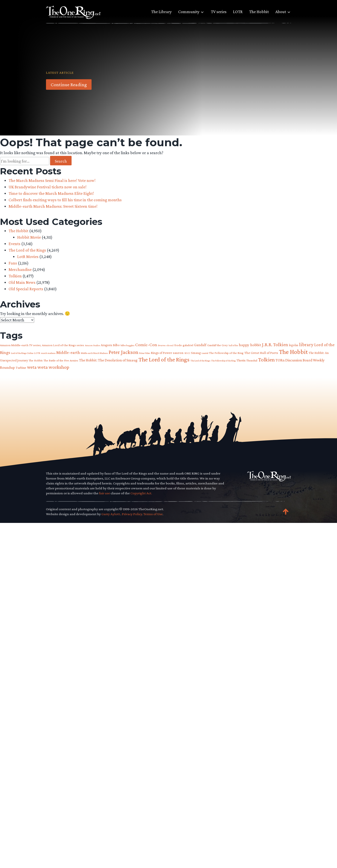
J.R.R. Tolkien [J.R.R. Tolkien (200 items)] (275, 345)
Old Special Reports (26, 289)
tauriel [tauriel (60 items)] (205, 353)
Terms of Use (153, 514)
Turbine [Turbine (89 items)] (21, 368)
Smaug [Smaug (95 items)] (196, 353)
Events (15, 244)
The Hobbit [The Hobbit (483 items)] (293, 352)
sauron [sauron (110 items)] (178, 353)
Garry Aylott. (111, 514)
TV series (219, 12)
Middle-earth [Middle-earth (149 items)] (68, 352)
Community (189, 12)
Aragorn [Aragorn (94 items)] (106, 345)
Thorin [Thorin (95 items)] (241, 360)
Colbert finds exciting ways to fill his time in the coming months (65, 200)
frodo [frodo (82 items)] (178, 345)
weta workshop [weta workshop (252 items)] (53, 367)
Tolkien (15, 276)
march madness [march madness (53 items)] (48, 353)
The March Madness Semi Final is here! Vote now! (52, 180)
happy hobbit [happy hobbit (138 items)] (250, 345)
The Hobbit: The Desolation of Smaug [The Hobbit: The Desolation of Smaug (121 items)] (108, 360)
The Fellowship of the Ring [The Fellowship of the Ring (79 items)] (226, 353)
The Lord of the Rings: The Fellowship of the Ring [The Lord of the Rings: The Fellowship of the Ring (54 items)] (213, 361)
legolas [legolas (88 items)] (294, 345)
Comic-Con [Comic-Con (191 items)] (146, 345)
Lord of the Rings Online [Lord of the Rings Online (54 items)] (22, 353)
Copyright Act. (141, 493)
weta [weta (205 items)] (32, 367)
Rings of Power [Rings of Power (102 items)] (161, 353)
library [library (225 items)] (306, 344)
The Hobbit (259, 12)
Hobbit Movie (29, 237)
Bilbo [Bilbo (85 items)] (116, 345)
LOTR (238, 12)
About (281, 12)
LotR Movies (28, 257)
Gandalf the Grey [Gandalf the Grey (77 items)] (218, 345)
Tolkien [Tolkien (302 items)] (266, 359)
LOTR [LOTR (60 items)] (37, 353)
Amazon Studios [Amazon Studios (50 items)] (92, 345)
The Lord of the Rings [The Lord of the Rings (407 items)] (164, 359)
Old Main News (22, 282)
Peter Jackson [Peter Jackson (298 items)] (123, 352)
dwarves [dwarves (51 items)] (162, 345)
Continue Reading (69, 84)
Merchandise (20, 269)
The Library (161, 12)
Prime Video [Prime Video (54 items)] (145, 353)
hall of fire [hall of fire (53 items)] (233, 345)
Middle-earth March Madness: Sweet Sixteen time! (53, 206)
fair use (105, 493)
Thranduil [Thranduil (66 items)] (252, 360)
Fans (13, 263)
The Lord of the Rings (27, 250)
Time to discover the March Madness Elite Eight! (51, 193)
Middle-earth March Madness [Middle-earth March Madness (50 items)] (94, 353)
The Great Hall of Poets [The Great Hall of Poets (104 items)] (261, 353)
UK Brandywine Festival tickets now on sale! (47, 187)
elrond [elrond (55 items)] (170, 345)
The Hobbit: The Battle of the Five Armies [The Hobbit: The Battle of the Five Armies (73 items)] (54, 360)
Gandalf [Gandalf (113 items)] (200, 345)
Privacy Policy (132, 514)
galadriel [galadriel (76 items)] (188, 345)
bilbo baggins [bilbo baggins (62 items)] (127, 345)
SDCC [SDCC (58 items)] (187, 353)
